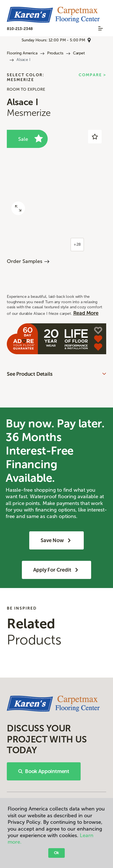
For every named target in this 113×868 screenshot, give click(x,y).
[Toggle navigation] (101, 28)
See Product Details (30, 374)
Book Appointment (44, 771)
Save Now (56, 540)
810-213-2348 (20, 29)
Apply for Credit (56, 570)
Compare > (92, 75)
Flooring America (22, 53)
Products (55, 53)
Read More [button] (86, 313)
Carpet (79, 53)
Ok (57, 853)
